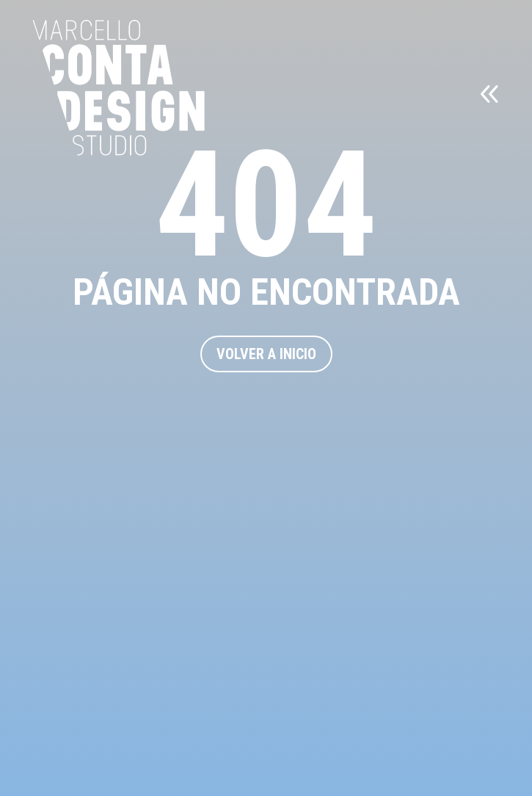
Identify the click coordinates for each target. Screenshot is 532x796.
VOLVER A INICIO (266, 354)
